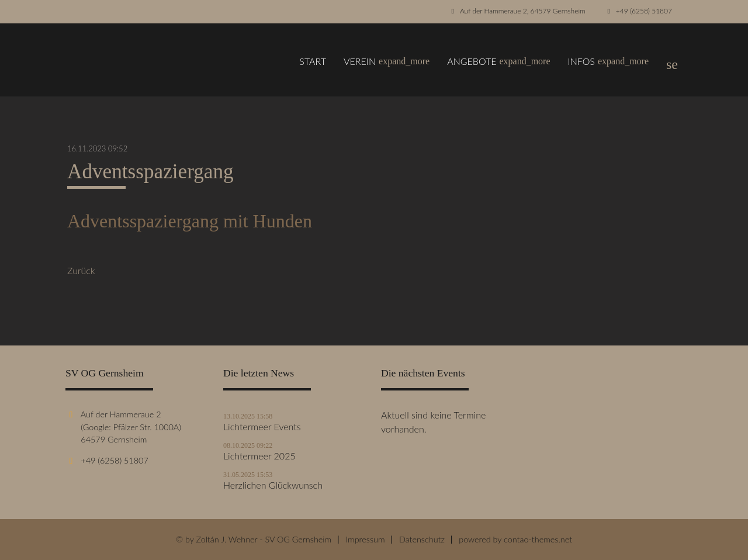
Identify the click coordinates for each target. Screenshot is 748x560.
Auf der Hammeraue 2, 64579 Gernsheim (523, 11)
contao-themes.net (538, 539)
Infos (608, 61)
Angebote (498, 61)
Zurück (81, 270)
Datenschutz (422, 539)
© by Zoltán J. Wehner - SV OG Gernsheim (254, 539)
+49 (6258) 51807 (644, 11)
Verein (387, 61)
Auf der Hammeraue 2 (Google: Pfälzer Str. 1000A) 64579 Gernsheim (123, 427)
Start (313, 61)
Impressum (365, 539)
